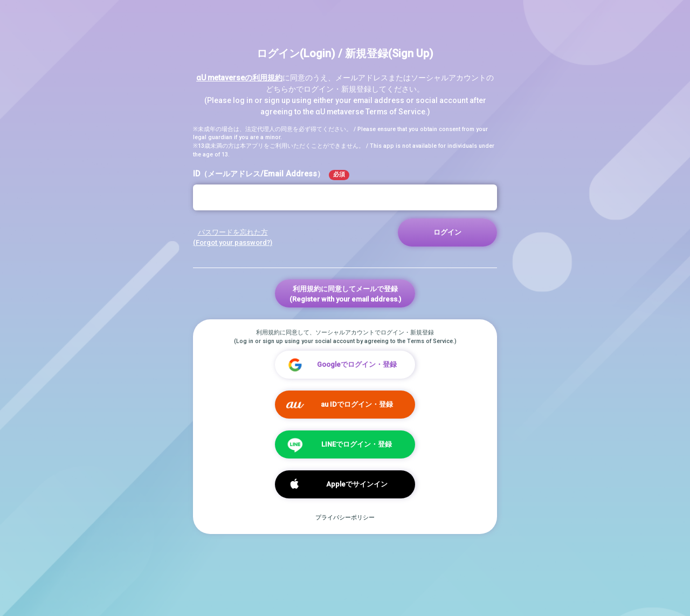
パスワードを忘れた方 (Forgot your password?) (233, 237)
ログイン (447, 232)
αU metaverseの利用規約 (239, 78)
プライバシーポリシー (345, 518)
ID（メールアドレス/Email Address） (271, 175)
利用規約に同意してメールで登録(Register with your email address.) (345, 294)
